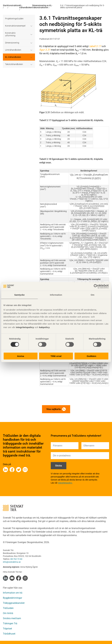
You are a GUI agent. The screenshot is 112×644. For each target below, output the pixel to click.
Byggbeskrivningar (12, 598)
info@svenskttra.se (12, 562)
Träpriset (7, 629)
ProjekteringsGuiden (14, 19)
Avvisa (21, 356)
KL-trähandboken (26, 6)
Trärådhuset (9, 634)
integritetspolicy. (65, 483)
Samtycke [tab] (19, 295)
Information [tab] (56, 295)
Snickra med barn (12, 618)
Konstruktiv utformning (10, 34)
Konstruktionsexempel (15, 26)
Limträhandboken (13, 50)
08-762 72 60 (16, 559)
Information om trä (13, 593)
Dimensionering (12, 43)
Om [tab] (93, 295)
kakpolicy (44, 327)
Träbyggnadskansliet (14, 603)
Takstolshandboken (14, 64)
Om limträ (8, 613)
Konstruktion (13, 5)
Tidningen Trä (10, 623)
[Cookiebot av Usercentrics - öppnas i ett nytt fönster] (96, 286)
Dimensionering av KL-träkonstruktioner (42, 6)
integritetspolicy (25, 327)
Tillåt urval (56, 356)
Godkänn (92, 356)
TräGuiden (8, 608)
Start (5, 5)
